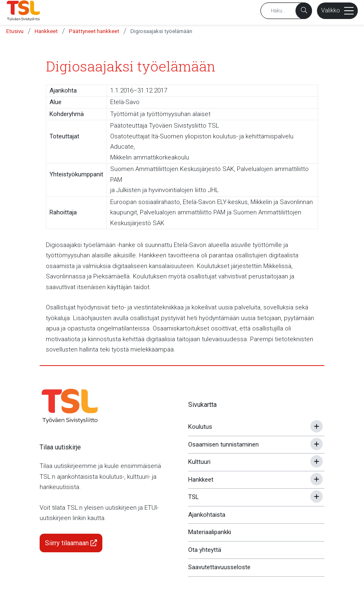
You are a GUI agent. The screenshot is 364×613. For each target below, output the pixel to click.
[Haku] (304, 11)
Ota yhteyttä (205, 550)
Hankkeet (46, 31)
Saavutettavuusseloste (219, 567)
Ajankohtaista (207, 515)
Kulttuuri (199, 462)
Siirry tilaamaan (71, 543)
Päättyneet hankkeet (94, 31)
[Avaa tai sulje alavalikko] (317, 426)
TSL (194, 497)
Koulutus (200, 427)
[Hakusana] (286, 11)
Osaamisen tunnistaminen (223, 444)
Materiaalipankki (210, 532)
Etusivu (15, 31)
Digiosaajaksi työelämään (161, 31)
